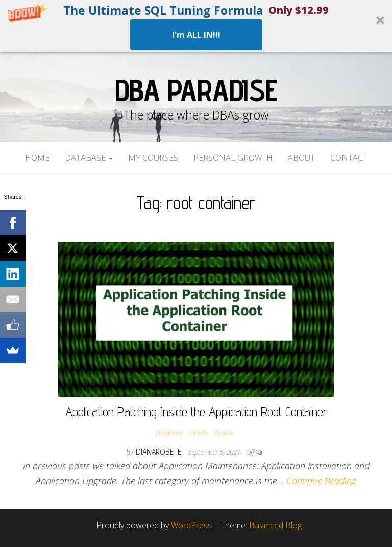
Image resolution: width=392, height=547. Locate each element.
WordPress (191, 525)
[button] (196, 26)
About (301, 158)
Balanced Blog (275, 525)
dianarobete (160, 452)
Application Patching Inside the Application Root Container (196, 411)
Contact (349, 158)
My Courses (153, 158)
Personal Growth (233, 158)
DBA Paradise (196, 90)
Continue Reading (321, 481)
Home (37, 158)
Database (89, 158)
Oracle (199, 433)
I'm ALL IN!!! (196, 35)
